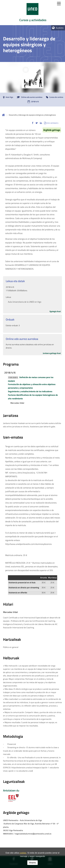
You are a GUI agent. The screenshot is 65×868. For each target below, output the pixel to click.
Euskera (60, 28)
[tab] (32, 13)
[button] (33, 123)
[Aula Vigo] (7, 97)
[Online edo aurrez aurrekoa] (29, 97)
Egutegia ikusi (55, 311)
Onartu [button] (32, 863)
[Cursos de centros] (54, 97)
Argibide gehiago (52, 130)
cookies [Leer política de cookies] (23, 854)
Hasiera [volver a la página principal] (3, 115)
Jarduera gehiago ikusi (52, 353)
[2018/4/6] (32, 102)
